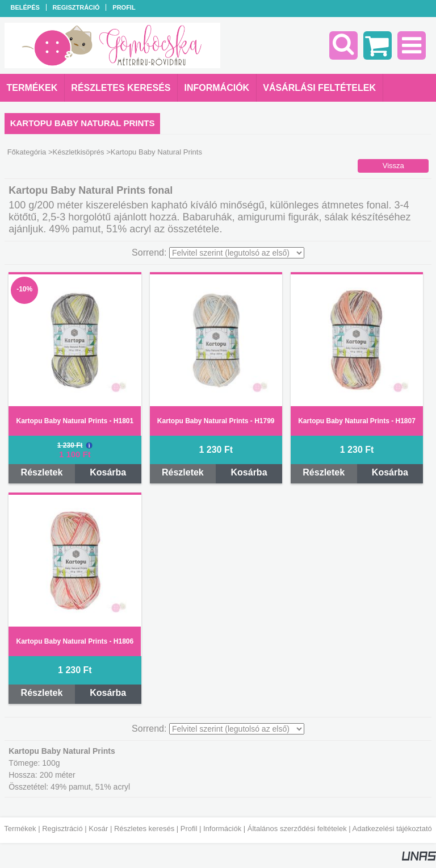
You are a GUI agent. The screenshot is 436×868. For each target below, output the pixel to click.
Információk (222, 829)
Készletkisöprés (79, 152)
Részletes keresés (144, 829)
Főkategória (27, 152)
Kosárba (108, 472)
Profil (189, 829)
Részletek (42, 472)
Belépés (25, 7)
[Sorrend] (237, 253)
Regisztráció (62, 829)
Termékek (20, 829)
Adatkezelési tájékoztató (392, 829)
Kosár (98, 829)
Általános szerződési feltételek (297, 829)
